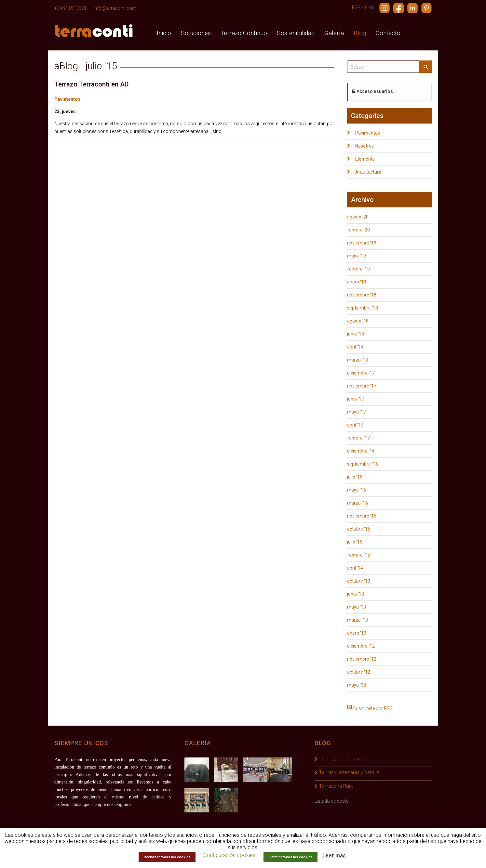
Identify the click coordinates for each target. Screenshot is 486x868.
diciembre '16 (361, 451)
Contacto (388, 33)
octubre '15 (359, 529)
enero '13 (357, 633)
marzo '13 (358, 620)
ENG (370, 7)
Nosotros (364, 146)
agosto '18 (358, 321)
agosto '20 (358, 217)
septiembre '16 (363, 464)
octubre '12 (359, 672)
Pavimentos (67, 99)
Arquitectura (368, 172)
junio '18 (356, 334)
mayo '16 (357, 490)
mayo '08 (357, 685)
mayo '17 (357, 412)
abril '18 (355, 347)
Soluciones (196, 33)
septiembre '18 (363, 308)
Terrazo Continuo (244, 33)
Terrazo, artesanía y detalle (349, 772)
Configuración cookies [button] (229, 855)
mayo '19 (357, 256)
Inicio (164, 33)
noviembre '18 (362, 295)
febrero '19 (358, 269)
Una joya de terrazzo (342, 758)
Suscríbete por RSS (373, 708)
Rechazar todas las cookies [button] (167, 857)
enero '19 (357, 282)
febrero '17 (358, 438)
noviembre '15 (362, 516)
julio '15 (355, 542)
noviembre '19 (362, 243)
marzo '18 (358, 360)
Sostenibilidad (296, 33)
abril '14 (355, 568)
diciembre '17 (361, 373)
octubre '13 (359, 581)
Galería (334, 33)
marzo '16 (358, 503)
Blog (360, 33)
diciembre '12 (361, 646)
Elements (365, 159)
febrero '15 (358, 555)
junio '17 (356, 399)
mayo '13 (357, 607)
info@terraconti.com (115, 8)
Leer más (334, 855)
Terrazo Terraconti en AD (91, 84)
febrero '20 (358, 230)
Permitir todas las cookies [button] (290, 857)
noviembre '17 (362, 386)
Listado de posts (332, 801)
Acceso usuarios (372, 91)
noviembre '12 (362, 659)
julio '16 (355, 477)
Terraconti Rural (337, 786)
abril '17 (355, 425)
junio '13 (356, 594)
